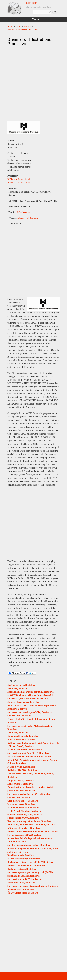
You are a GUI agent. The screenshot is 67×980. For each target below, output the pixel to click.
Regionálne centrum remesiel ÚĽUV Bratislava (30, 862)
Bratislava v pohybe (17, 709)
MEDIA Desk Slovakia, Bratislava (24, 811)
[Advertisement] (33, 523)
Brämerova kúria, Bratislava (21, 883)
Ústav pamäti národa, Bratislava (23, 736)
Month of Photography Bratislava (24, 859)
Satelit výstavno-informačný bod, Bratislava (29, 845)
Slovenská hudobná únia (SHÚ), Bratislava (28, 753)
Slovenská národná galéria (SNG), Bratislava (29, 794)
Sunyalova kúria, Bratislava (21, 780)
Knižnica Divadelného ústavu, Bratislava (27, 866)
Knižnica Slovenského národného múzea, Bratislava (33, 832)
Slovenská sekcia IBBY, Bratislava (24, 879)
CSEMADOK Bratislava (19, 716)
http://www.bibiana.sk (28, 218)
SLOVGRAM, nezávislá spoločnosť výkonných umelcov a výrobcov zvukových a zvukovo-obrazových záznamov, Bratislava (30, 699)
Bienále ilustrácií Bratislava (21, 889)
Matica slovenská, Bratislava (21, 767)
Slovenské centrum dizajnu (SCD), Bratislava (29, 712)
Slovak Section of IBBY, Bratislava (24, 835)
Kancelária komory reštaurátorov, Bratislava (29, 821)
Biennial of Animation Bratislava (23, 808)
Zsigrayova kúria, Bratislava (21, 685)
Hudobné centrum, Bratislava (22, 869)
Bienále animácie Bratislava (21, 855)
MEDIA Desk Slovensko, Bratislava (25, 750)
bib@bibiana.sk (23, 212)
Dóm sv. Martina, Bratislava (21, 740)
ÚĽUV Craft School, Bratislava (23, 893)
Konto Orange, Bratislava (20, 784)
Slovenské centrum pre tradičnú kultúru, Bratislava (33, 886)
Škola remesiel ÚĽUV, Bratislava (23, 818)
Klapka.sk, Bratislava (18, 688)
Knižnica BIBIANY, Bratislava (22, 770)
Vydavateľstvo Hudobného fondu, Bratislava (29, 757)
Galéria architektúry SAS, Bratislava (25, 814)
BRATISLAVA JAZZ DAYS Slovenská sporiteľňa (31, 705)
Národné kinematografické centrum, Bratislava (30, 692)
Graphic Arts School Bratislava (23, 801)
